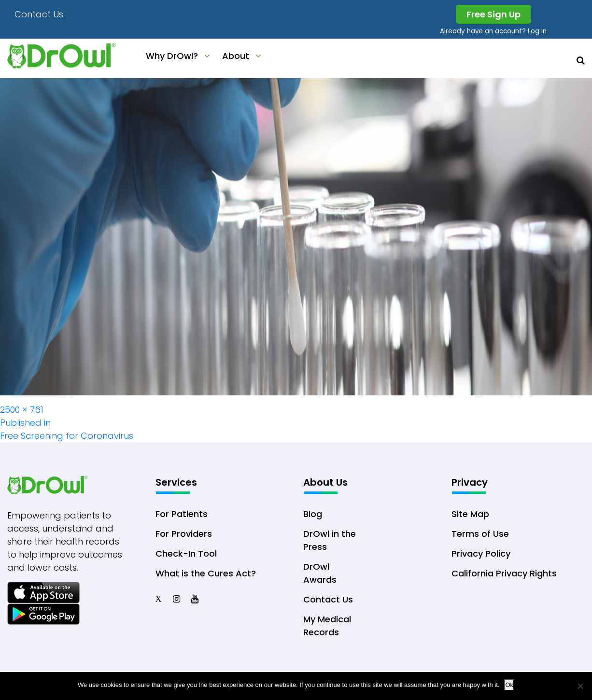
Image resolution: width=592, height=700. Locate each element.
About (236, 56)
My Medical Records (327, 626)
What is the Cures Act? (206, 573)
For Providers (184, 534)
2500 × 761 (22, 410)
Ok (509, 685)
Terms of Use (480, 534)
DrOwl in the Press (330, 540)
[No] (580, 686)
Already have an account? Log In (493, 31)
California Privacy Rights (504, 573)
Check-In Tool (186, 553)
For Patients (182, 514)
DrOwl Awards (320, 573)
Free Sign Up (493, 14)
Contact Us (39, 14)
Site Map (470, 514)
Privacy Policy (481, 553)
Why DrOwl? (172, 56)
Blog (313, 514)
